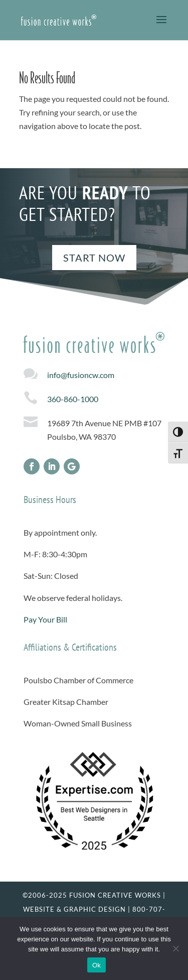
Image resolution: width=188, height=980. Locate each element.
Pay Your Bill (45, 619)
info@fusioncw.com (81, 375)
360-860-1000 (73, 399)
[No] (175, 948)
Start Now (94, 258)
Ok (97, 965)
